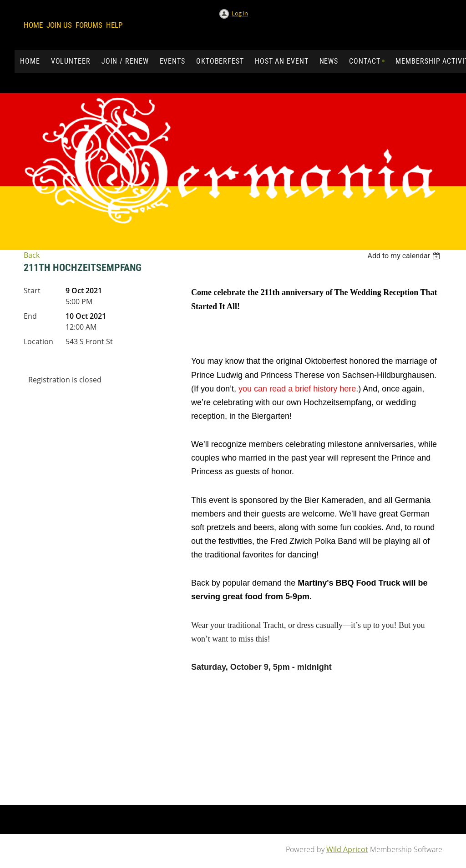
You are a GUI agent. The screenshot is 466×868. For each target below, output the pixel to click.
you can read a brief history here (297, 389)
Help (114, 25)
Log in (240, 13)
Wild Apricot (347, 849)
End (30, 316)
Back (32, 255)
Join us (59, 25)
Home (33, 25)
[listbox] (405, 256)
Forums (89, 25)
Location (38, 341)
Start (32, 291)
